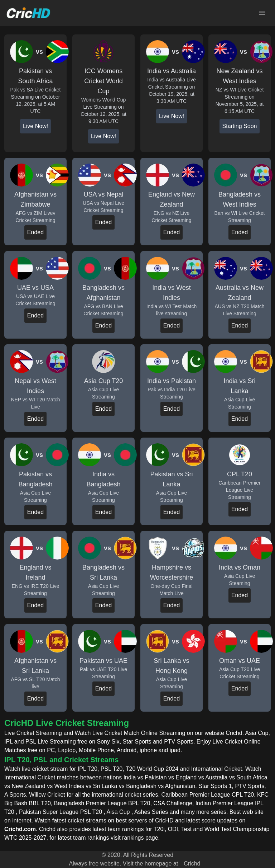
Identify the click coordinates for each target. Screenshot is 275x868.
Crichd (192, 864)
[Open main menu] (262, 13)
